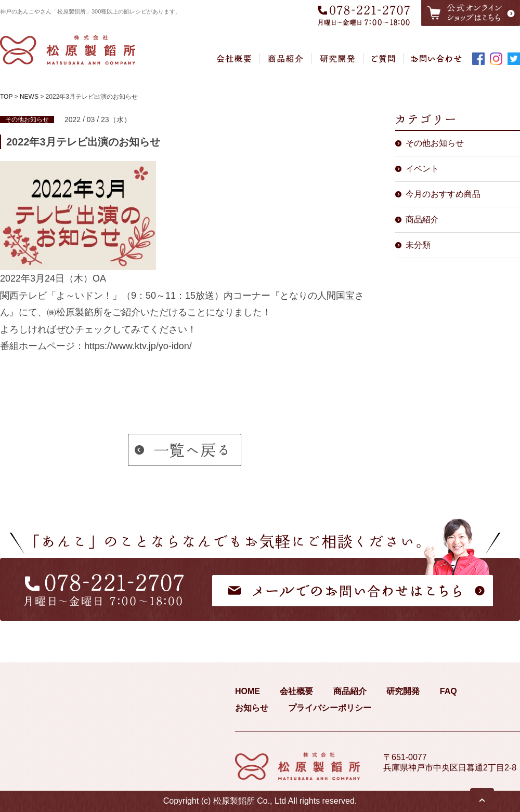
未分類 (418, 245)
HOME (248, 691)
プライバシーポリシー (330, 708)
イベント (422, 169)
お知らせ (252, 708)
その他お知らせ (435, 143)
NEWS (29, 97)
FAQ (448, 691)
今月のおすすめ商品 (443, 194)
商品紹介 (422, 219)
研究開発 (403, 691)
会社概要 (296, 691)
